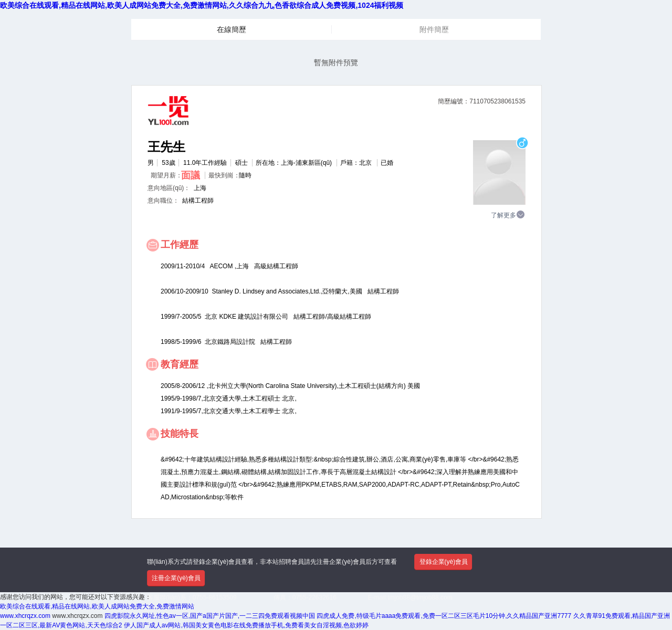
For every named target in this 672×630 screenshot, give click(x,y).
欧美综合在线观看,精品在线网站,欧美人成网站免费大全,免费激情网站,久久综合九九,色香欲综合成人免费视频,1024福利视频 (202, 5)
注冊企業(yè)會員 (176, 578)
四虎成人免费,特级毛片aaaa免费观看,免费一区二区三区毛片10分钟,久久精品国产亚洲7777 (444, 616)
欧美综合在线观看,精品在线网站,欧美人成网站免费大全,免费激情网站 (97, 606)
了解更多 (508, 215)
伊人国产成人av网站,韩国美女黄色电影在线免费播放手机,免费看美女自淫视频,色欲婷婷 (246, 625)
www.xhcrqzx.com (25, 616)
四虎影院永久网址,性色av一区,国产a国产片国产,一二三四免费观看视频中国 (210, 616)
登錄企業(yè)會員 (444, 562)
